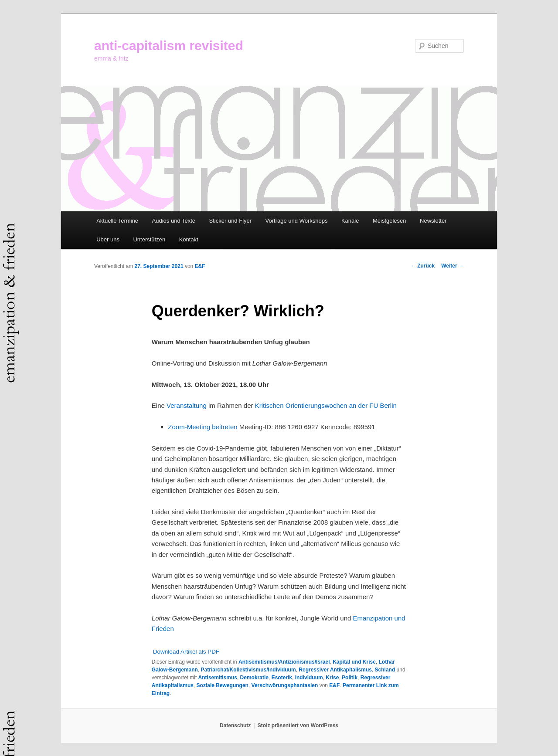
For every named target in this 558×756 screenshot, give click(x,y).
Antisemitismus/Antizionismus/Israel (284, 662)
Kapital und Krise (354, 662)
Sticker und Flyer (231, 221)
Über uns (108, 239)
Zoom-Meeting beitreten (202, 427)
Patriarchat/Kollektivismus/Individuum (248, 670)
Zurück (423, 266)
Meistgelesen (390, 221)
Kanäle (350, 221)
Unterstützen (149, 239)
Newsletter (433, 221)
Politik (350, 678)
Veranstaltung (187, 405)
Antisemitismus (218, 678)
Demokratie (254, 678)
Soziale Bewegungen (223, 685)
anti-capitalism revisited (169, 46)
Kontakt (189, 239)
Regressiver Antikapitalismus (335, 670)
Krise (332, 678)
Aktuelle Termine (117, 221)
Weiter (453, 266)
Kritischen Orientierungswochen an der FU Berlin (326, 405)
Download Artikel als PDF (186, 652)
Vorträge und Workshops (297, 221)
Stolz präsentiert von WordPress (298, 725)
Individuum (309, 678)
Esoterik (282, 678)
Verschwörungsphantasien (285, 685)
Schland (385, 670)
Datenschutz (235, 725)
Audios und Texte (174, 221)
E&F (200, 266)
